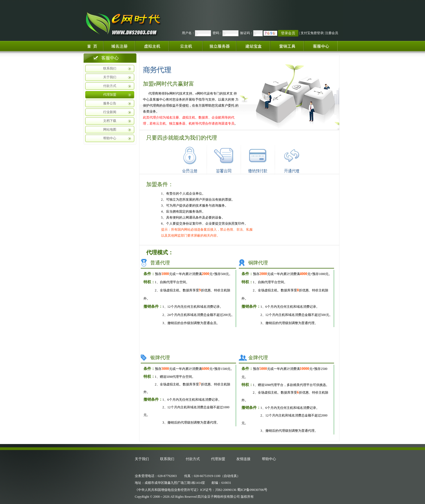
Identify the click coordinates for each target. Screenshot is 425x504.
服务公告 (110, 103)
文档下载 (110, 121)
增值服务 (287, 46)
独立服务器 (219, 46)
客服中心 (323, 46)
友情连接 (243, 459)
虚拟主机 (152, 46)
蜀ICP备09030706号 (252, 490)
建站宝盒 (253, 46)
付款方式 (110, 86)
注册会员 (332, 33)
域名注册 (119, 46)
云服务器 (186, 46)
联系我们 (110, 68)
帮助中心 (110, 138)
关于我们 (110, 77)
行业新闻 (110, 112)
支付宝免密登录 (312, 33)
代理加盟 (110, 95)
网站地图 (110, 129)
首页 (93, 46)
